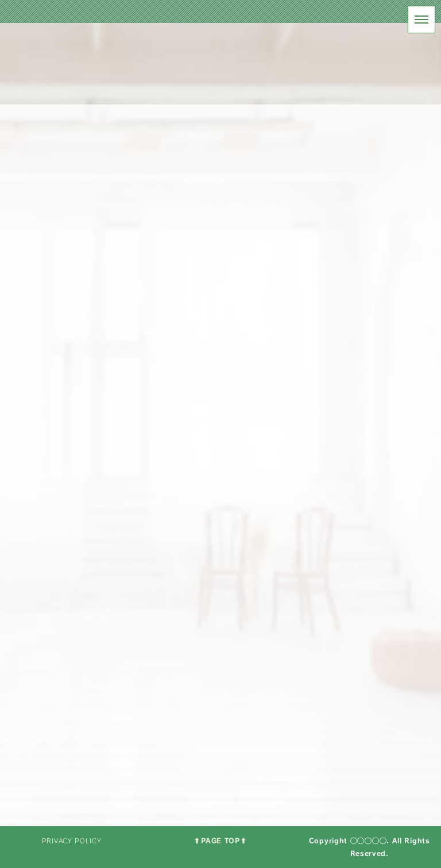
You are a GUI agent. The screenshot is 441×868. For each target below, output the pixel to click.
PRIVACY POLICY (72, 841)
